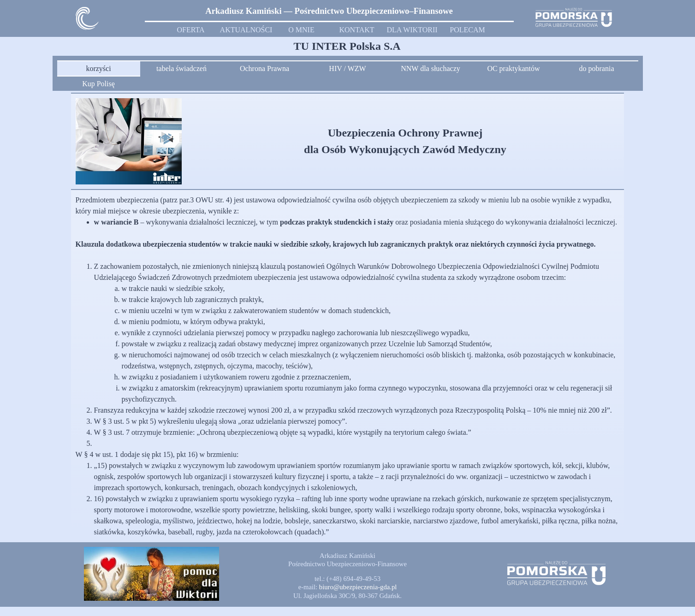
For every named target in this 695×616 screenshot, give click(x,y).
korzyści (98, 68)
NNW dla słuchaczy (431, 68)
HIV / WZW (347, 68)
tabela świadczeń (181, 68)
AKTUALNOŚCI (246, 30)
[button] (358, 587)
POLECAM (467, 30)
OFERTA (191, 30)
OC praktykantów (513, 68)
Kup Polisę (98, 84)
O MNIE (301, 30)
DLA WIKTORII (412, 30)
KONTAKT (356, 30)
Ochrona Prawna (264, 68)
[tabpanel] (329, 11)
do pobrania (597, 68)
